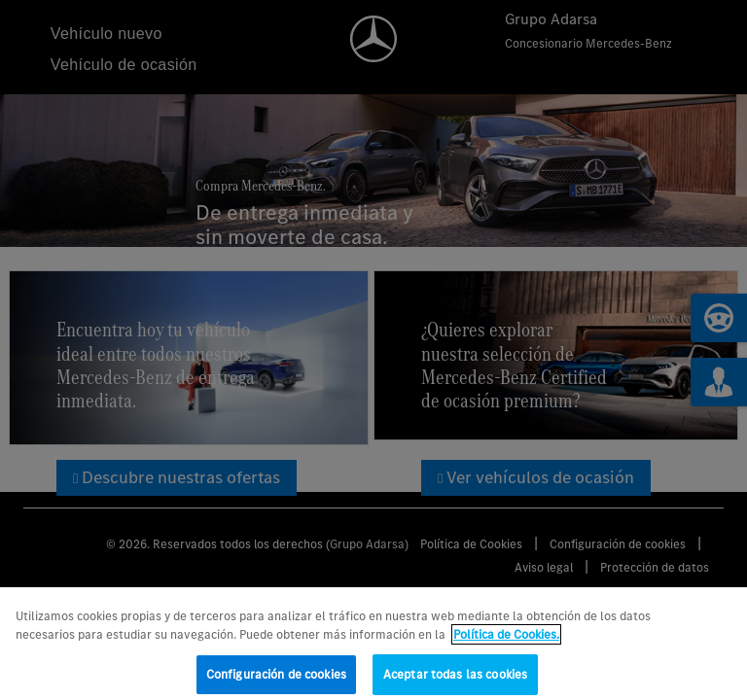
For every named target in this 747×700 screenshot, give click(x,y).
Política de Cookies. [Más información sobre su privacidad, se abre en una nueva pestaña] (506, 641)
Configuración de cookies (276, 680)
